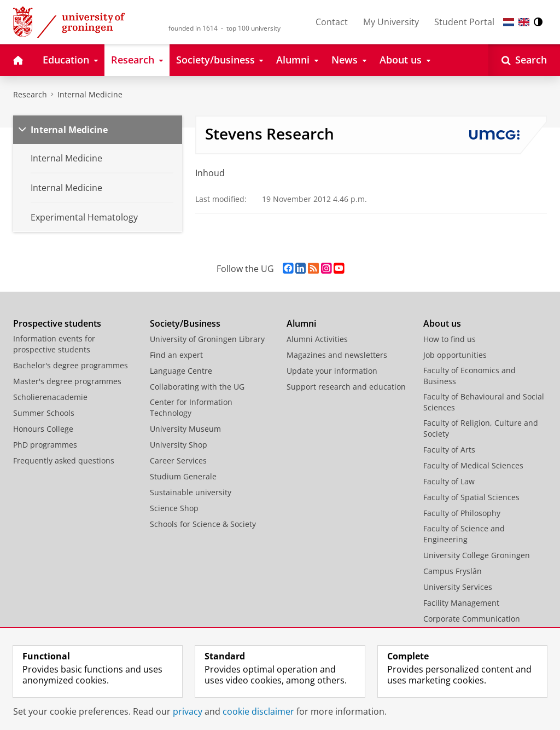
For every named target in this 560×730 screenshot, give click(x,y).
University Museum (185, 429)
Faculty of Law (449, 481)
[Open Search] (524, 60)
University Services (458, 587)
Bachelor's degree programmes (71, 365)
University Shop (179, 445)
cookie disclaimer (258, 711)
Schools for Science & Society (203, 524)
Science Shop (174, 508)
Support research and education (346, 387)
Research (30, 94)
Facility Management (461, 603)
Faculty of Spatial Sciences (471, 497)
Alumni (301, 323)
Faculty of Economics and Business (469, 376)
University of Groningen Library (207, 339)
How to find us (450, 339)
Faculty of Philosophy (462, 513)
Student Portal (464, 22)
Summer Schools (44, 413)
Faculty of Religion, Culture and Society (481, 428)
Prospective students (57, 323)
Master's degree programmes (67, 381)
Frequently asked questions (64, 460)
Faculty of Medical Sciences (473, 465)
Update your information (332, 371)
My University (391, 22)
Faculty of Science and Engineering (464, 534)
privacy (188, 711)
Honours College (43, 429)
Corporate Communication (472, 619)
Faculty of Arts (449, 450)
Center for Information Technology (191, 407)
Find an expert (176, 355)
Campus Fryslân (453, 571)
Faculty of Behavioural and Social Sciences (484, 402)
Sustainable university (191, 492)
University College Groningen (477, 555)
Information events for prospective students (54, 344)
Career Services (178, 460)
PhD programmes (45, 445)
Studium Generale (183, 476)
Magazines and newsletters (337, 355)
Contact (332, 22)
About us (442, 323)
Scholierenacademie (50, 397)
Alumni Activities (317, 339)
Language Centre (181, 371)
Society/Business (185, 323)
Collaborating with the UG (197, 387)
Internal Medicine (90, 94)
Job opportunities (455, 355)
